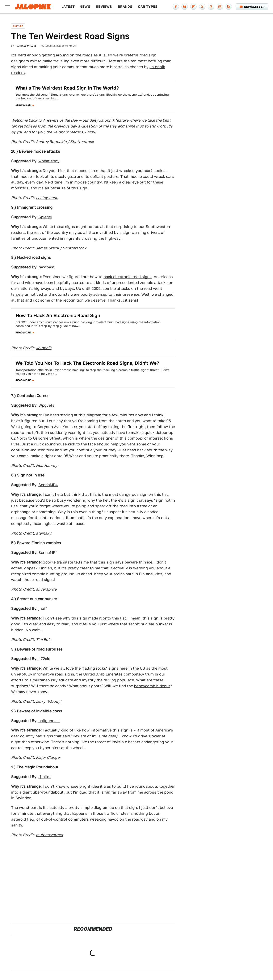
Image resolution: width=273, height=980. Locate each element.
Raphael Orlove (26, 46)
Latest (68, 7)
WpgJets (46, 405)
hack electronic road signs (128, 277)
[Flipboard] (193, 7)
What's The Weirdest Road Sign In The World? (67, 88)
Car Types (148, 7)
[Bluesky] (185, 7)
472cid (44, 659)
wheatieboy (49, 161)
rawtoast (47, 267)
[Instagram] (220, 7)
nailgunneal (49, 721)
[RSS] (229, 7)
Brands (125, 7)
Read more (23, 105)
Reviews (104, 7)
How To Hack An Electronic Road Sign (58, 315)
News (85, 7)
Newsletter (252, 7)
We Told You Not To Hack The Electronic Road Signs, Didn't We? (87, 363)
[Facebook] (176, 7)
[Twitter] (202, 7)
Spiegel (45, 217)
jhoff (43, 608)
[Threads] (211, 7)
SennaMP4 (48, 485)
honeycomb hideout (152, 686)
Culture (18, 26)
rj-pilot (45, 777)
